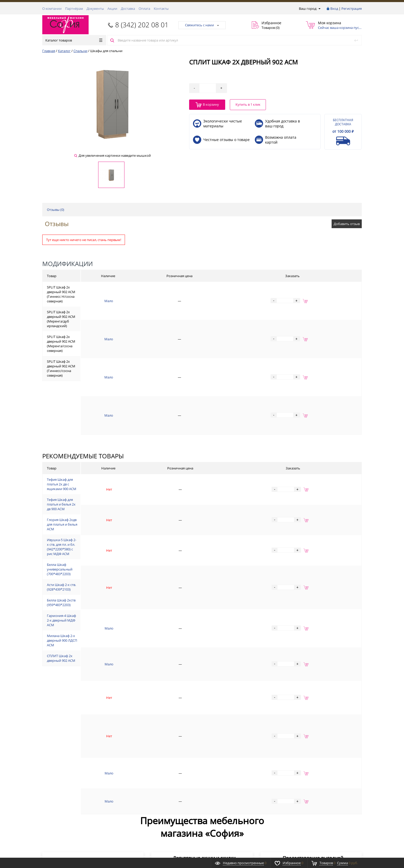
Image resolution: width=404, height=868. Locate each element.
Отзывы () (56, 210)
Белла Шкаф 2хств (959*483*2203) (95, 553)
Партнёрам (74, 9)
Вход (334, 9)
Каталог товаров (74, 40)
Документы (95, 9)
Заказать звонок (58, 779)
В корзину (207, 105)
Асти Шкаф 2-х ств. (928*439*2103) (95, 529)
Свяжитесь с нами (202, 25)
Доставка (128, 9)
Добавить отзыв (347, 224)
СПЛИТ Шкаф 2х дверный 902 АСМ (96, 620)
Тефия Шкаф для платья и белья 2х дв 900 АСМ (105, 443)
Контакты (161, 9)
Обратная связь (57, 799)
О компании (52, 9)
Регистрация (352, 9)
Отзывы (57, 224)
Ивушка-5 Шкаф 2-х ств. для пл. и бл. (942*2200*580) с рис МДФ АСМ (122, 480)
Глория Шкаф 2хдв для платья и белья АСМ (103, 460)
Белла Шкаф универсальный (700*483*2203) (103, 505)
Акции (112, 9)
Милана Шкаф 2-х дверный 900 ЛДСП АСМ (102, 603)
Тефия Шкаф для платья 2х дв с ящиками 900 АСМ (108, 426)
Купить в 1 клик (248, 104)
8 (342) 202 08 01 (142, 25)
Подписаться (339, 811)
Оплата (144, 9)
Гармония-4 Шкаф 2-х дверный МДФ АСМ (101, 580)
